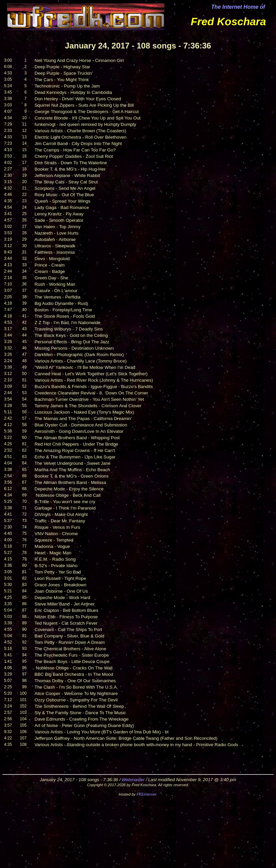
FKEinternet (146, 794)
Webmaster (133, 780)
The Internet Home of (238, 7)
